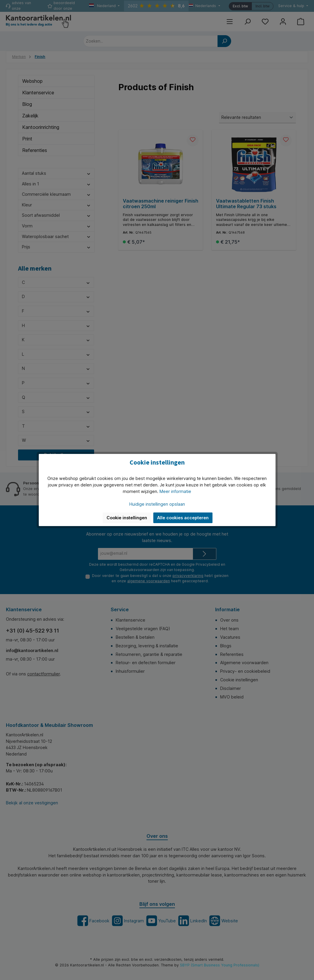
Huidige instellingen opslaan (157, 504)
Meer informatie (175, 491)
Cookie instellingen (127, 518)
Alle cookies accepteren (183, 518)
